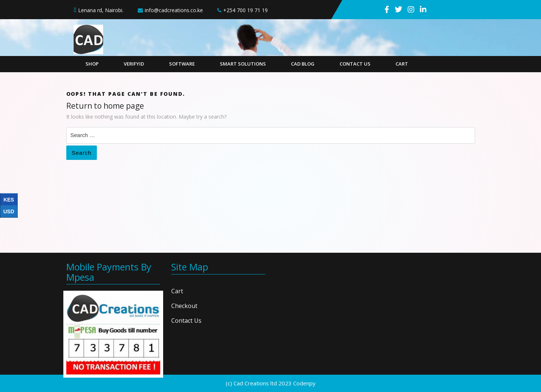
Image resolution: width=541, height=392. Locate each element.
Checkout (184, 306)
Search (82, 153)
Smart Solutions (243, 64)
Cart (402, 64)
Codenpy (304, 383)
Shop (92, 64)
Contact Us (355, 64)
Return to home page (105, 106)
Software (182, 64)
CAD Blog (303, 64)
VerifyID (134, 64)
